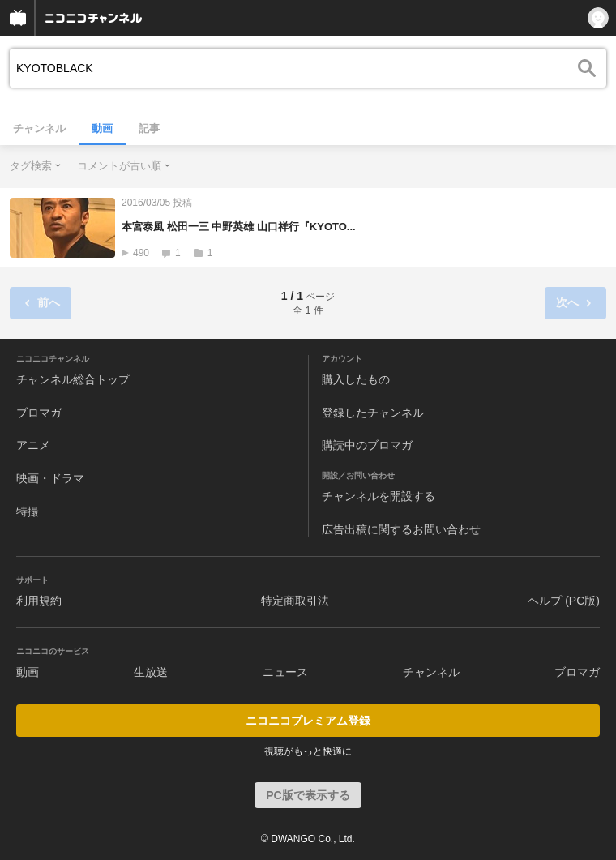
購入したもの (356, 379)
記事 (149, 128)
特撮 (28, 511)
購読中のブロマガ (367, 445)
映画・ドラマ (50, 478)
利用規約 (39, 601)
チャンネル (39, 128)
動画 (102, 128)
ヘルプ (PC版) (564, 601)
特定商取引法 (295, 601)
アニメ (33, 445)
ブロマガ (39, 413)
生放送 (151, 672)
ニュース (285, 672)
